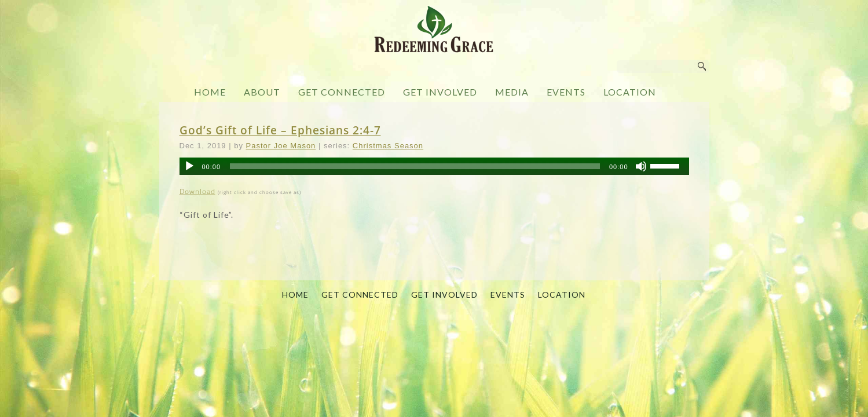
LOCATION (630, 92)
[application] (434, 166)
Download (197, 191)
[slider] (415, 166)
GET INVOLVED (440, 92)
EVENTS (566, 92)
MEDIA (512, 92)
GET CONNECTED (342, 92)
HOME (210, 92)
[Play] (189, 166)
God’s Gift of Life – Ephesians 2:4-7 (280, 130)
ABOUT (262, 92)
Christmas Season (388, 146)
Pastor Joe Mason (281, 146)
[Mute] (641, 166)
